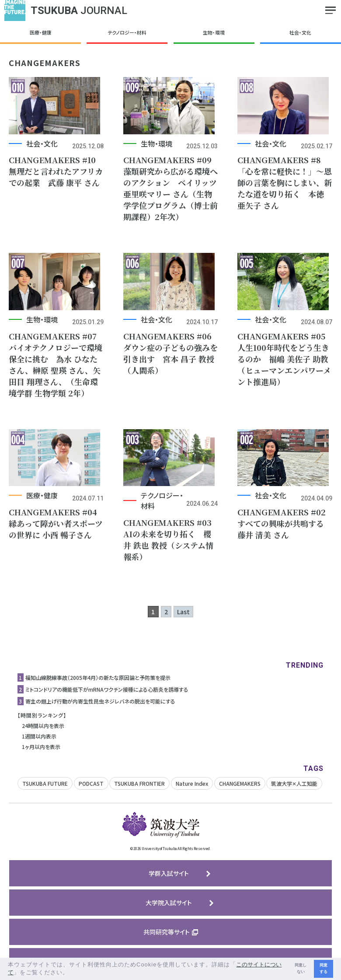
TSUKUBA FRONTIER (139, 791)
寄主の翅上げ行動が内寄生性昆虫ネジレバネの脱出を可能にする (100, 709)
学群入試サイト (169, 881)
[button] (72, 973)
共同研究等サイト (167, 939)
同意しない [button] (301, 968)
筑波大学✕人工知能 (294, 791)
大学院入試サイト (169, 910)
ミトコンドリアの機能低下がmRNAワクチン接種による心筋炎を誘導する (107, 697)
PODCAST (91, 791)
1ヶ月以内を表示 (41, 754)
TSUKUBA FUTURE (45, 791)
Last (183, 619)
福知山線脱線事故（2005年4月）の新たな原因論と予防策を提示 (98, 685)
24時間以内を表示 (43, 733)
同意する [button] (324, 968)
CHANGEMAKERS (240, 791)
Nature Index (192, 791)
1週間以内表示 (39, 744)
